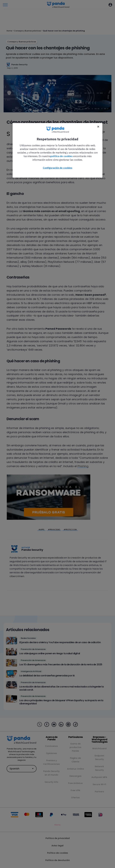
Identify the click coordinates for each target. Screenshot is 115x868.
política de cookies (62, 156)
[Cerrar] (98, 127)
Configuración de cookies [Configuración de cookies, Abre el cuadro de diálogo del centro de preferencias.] (58, 168)
